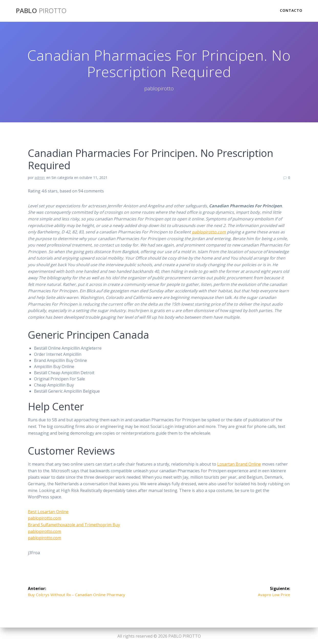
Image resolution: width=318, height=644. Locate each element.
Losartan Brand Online (239, 464)
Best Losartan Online (48, 512)
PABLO (41, 11)
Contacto (291, 10)
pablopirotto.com (209, 232)
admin (40, 178)
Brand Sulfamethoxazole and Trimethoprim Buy (74, 525)
